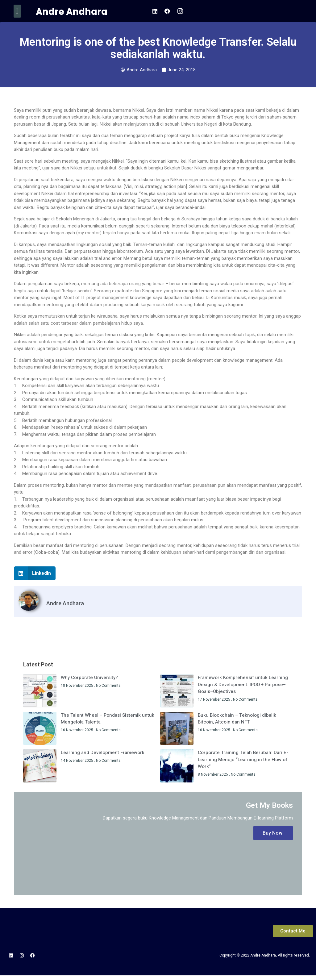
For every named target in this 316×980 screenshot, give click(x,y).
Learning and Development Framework (103, 753)
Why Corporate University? (89, 678)
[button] (17, 11)
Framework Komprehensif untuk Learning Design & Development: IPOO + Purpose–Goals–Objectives (243, 684)
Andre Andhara (72, 12)
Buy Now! (273, 833)
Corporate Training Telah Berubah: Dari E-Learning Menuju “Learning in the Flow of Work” (243, 759)
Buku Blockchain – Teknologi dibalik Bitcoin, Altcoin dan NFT (237, 719)
